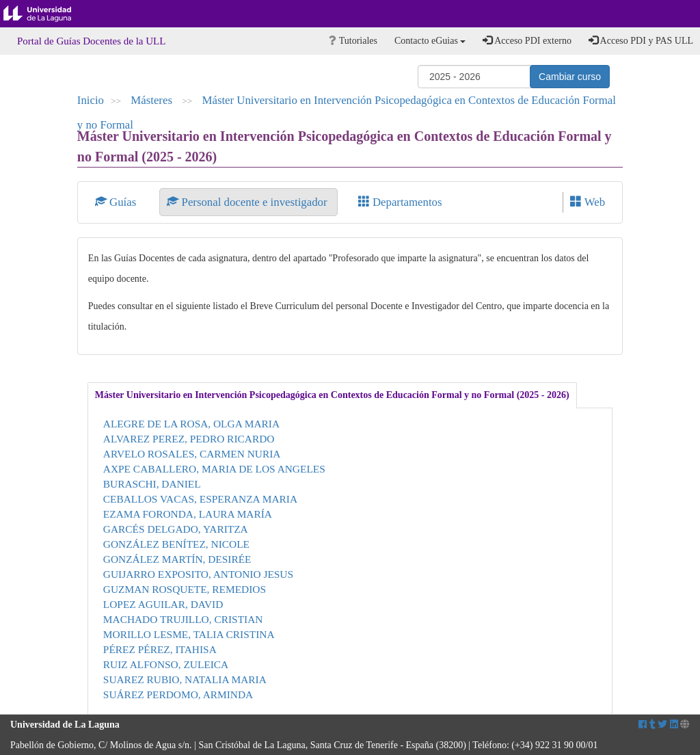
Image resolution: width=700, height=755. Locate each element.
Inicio (91, 100)
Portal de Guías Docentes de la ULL (91, 41)
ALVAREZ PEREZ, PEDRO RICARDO (189, 439)
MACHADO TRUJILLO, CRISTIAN (183, 619)
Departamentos (400, 202)
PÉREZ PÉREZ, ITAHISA (160, 649)
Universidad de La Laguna (48, 14)
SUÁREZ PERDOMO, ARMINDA (178, 694)
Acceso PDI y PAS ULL (641, 40)
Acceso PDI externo (527, 40)
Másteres (153, 100)
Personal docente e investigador (248, 202)
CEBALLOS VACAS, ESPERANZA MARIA (200, 499)
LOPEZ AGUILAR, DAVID (163, 604)
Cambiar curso (570, 77)
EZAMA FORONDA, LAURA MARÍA (188, 514)
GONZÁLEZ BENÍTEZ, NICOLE (176, 544)
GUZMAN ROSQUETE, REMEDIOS (185, 589)
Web (588, 202)
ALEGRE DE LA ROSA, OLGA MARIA (191, 424)
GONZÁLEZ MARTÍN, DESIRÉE (177, 559)
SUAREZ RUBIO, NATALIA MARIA (185, 679)
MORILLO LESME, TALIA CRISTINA (189, 634)
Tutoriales (353, 41)
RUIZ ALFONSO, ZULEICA (166, 664)
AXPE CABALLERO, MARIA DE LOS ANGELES (214, 469)
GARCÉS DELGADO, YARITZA (176, 529)
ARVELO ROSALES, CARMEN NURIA (192, 454)
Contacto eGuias (430, 41)
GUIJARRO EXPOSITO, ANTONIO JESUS (198, 574)
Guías (117, 202)
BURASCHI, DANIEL (152, 484)
